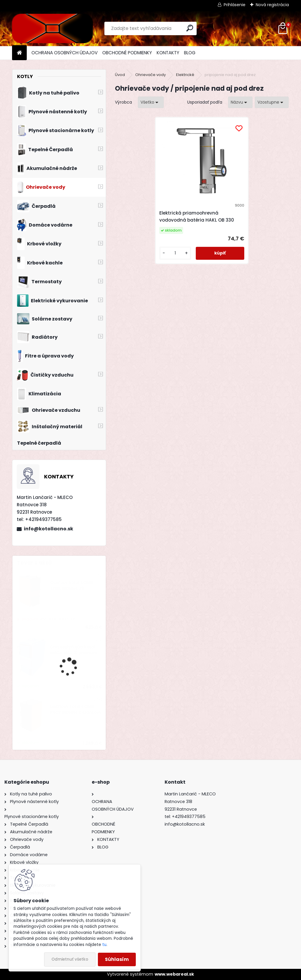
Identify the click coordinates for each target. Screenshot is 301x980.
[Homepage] (19, 53)
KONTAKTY (168, 53)
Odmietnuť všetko (70, 959)
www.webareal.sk (174, 974)
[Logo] (52, 28)
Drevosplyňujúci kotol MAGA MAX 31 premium (74, 650)
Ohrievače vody (150, 75)
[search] (190, 28)
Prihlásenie (235, 5)
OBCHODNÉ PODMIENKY (127, 53)
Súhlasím (117, 959)
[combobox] (240, 102)
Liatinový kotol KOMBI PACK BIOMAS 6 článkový (76, 710)
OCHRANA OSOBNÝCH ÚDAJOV (65, 53)
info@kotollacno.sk (49, 529)
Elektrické (185, 75)
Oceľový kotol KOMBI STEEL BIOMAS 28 (72, 586)
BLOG (190, 53)
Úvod (120, 75)
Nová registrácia (272, 5)
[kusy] (178, 260)
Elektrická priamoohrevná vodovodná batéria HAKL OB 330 (197, 220)
